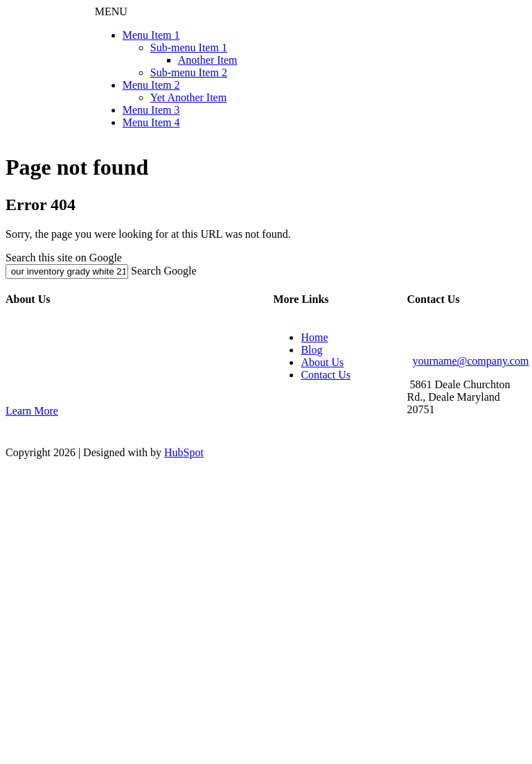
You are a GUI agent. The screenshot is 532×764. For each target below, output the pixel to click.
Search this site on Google (64, 258)
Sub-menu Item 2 (189, 72)
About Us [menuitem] (322, 362)
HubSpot (184, 452)
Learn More (32, 411)
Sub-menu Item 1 (189, 47)
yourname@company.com (471, 361)
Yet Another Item (188, 97)
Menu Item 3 (151, 110)
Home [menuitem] (314, 337)
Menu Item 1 (151, 35)
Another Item (208, 60)
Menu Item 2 (151, 85)
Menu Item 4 (151, 122)
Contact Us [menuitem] (326, 375)
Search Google (164, 271)
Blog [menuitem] (311, 350)
